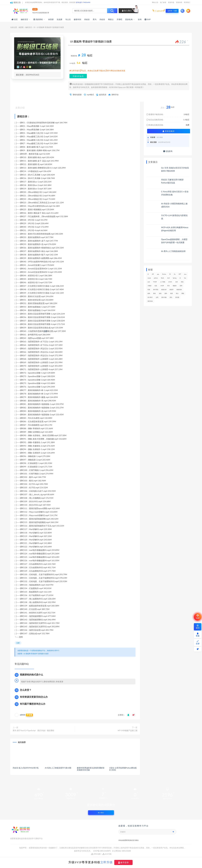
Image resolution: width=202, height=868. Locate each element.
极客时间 (77, 19)
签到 (198, 627)
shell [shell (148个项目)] (168, 278)
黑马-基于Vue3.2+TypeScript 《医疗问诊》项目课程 (33, 730)
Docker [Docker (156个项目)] (164, 274)
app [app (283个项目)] (158, 274)
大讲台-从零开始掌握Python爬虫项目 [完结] (123, 769)
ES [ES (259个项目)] (170, 274)
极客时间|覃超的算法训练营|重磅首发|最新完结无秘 (91, 769)
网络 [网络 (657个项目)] (183, 293)
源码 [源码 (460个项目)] (166, 293)
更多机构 (129, 19)
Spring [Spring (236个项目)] (175, 278)
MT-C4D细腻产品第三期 (128, 730)
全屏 (198, 643)
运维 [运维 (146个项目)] (157, 297)
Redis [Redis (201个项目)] (163, 278)
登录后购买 (169, 131)
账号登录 (123, 862)
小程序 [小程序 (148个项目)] (162, 286)
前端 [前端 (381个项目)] (182, 282)
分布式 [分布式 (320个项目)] (170, 282)
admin (23, 715)
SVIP (198, 617)
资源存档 (179, 2)
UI (34, 27)
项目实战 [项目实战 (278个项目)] (150, 301)
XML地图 (96, 854)
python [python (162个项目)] (156, 278)
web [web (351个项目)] (149, 282)
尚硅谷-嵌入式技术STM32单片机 (26, 768)
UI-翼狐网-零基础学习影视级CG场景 (36, 654)
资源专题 (171, 2)
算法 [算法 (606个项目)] (177, 293)
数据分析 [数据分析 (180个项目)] (164, 290)
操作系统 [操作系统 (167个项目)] (156, 290)
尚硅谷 (87, 19)
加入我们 (127, 11)
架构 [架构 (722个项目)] (149, 293)
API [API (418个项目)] (153, 274)
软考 (140, 19)
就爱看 (21, 27)
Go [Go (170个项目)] (175, 274)
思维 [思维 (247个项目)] (181, 286)
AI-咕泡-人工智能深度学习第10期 (58, 768)
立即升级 (107, 862)
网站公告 (155, 2)
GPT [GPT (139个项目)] (180, 274)
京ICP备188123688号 (102, 851)
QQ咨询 (168, 151)
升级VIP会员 (78, 76)
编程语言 (24, 19)
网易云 (111, 19)
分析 (45, 331)
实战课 (59, 19)
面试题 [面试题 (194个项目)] (177, 297)
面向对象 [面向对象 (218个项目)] (164, 297)
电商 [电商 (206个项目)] (171, 293)
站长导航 (107, 854)
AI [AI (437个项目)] (148, 274)
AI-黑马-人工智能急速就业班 (173, 251)
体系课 (51, 19)
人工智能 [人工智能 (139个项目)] (163, 282)
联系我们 (187, 2)
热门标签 (163, 2)
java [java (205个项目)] (185, 274)
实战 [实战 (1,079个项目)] (156, 286)
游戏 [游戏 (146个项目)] (160, 293)
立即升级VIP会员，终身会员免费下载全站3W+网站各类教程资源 (98, 71)
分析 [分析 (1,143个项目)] (176, 282)
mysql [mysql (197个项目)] (149, 278)
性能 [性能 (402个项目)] (149, 290)
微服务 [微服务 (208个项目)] (175, 286)
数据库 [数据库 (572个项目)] (172, 290)
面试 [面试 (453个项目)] (171, 297)
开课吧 (119, 19)
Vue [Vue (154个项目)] (185, 278)
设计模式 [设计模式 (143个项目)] (150, 297)
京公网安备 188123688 (121, 851)
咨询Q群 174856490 (83, 2)
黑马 (95, 19)
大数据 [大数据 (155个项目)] (149, 286)
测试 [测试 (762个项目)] (154, 293)
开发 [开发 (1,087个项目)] (168, 286)
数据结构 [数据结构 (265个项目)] (179, 290)
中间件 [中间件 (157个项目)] (155, 282)
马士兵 (68, 19)
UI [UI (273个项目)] (180, 278)
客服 (198, 635)
